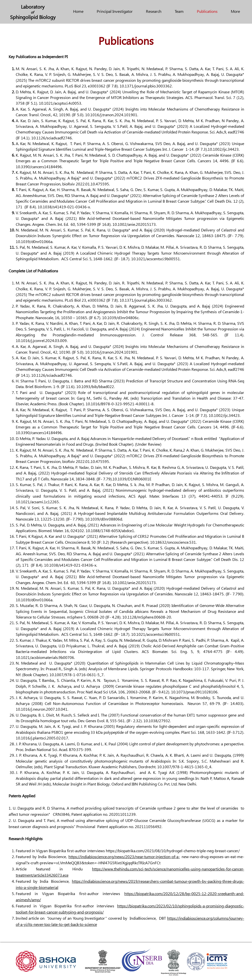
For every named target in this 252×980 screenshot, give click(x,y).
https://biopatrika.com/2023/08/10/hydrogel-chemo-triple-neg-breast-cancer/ (173, 851)
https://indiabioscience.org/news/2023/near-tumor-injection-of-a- (124, 857)
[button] (179, 11)
